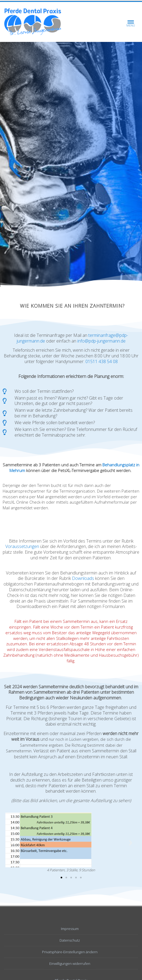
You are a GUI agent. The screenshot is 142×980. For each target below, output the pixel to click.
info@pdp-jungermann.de (101, 341)
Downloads (83, 578)
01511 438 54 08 (102, 361)
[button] (11, 843)
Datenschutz (70, 940)
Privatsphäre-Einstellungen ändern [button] (70, 952)
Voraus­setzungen (22, 546)
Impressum (70, 929)
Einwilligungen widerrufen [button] (70, 964)
